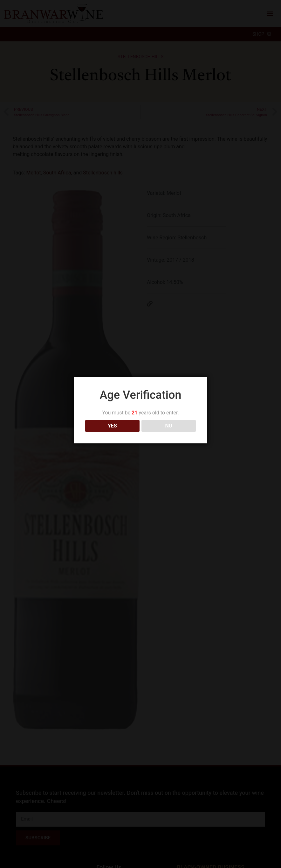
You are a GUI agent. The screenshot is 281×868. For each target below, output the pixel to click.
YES (112, 418)
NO (169, 418)
